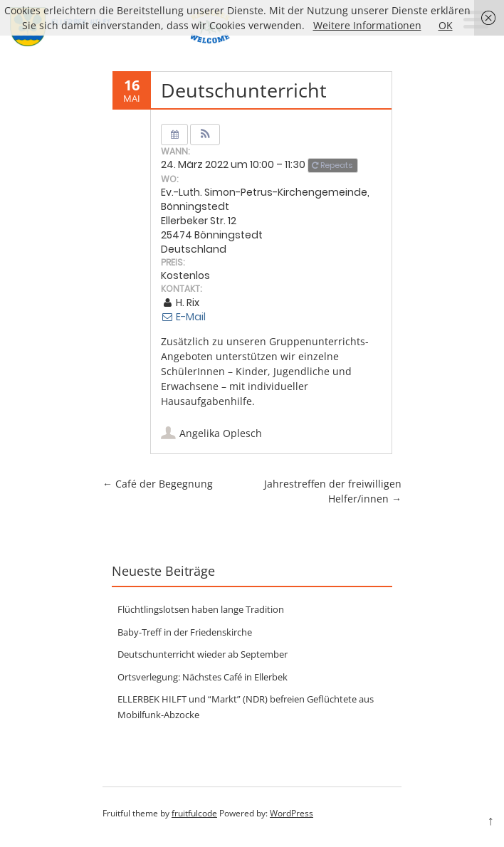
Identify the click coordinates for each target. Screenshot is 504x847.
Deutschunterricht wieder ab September (203, 654)
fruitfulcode (194, 813)
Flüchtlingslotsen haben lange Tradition (201, 609)
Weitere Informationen (367, 25)
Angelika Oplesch (221, 433)
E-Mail (183, 317)
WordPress (292, 813)
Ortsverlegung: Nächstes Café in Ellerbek (203, 677)
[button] (205, 135)
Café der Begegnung (158, 484)
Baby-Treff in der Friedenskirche (185, 632)
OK (446, 25)
